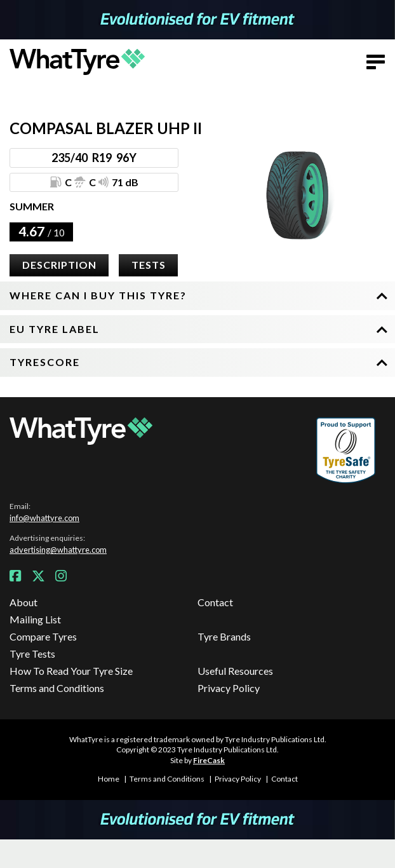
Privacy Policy (229, 688)
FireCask (209, 760)
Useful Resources (235, 671)
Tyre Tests (32, 654)
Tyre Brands (224, 636)
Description (59, 265)
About (23, 602)
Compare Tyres (43, 636)
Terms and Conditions (57, 688)
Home (109, 779)
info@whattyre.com (44, 518)
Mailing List (35, 619)
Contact (215, 602)
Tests (149, 265)
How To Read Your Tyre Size (71, 671)
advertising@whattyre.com (58, 550)
